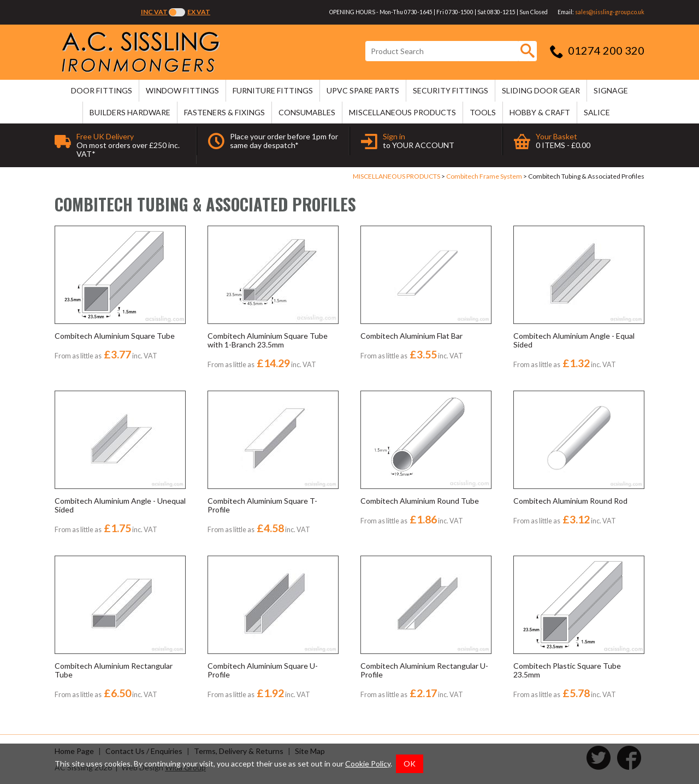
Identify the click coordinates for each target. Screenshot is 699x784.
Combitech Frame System (484, 176)
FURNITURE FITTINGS (273, 90)
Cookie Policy (368, 764)
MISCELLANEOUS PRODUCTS (402, 112)
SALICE (597, 112)
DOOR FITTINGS (102, 90)
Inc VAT (154, 12)
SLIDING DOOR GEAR (541, 90)
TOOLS (483, 112)
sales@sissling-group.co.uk (610, 12)
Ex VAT (199, 12)
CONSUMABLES (307, 112)
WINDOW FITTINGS (182, 90)
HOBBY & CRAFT (540, 112)
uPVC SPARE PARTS (363, 90)
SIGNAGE (611, 90)
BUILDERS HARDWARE (130, 112)
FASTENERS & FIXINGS (224, 112)
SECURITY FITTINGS (451, 90)
